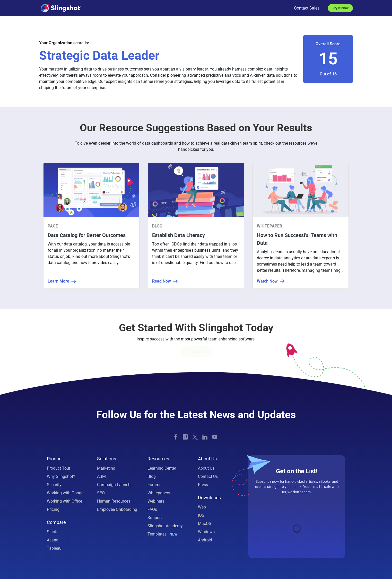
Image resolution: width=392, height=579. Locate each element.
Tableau (54, 548)
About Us (206, 468)
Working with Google (66, 493)
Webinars (156, 501)
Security (54, 485)
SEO (101, 493)
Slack (52, 532)
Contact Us (208, 476)
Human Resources (114, 501)
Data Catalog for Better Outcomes (87, 235)
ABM (101, 476)
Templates (162, 534)
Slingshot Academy (165, 526)
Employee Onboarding (117, 509)
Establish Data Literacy (178, 235)
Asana (53, 540)
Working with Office (64, 501)
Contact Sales (307, 8)
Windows (206, 532)
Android (205, 540)
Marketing (106, 468)
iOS (201, 515)
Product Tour (59, 468)
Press (203, 485)
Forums (154, 485)
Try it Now (196, 352)
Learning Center (162, 468)
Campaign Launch (114, 485)
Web (202, 507)
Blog (152, 476)
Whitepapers (159, 493)
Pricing (53, 509)
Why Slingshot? (61, 476)
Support (155, 518)
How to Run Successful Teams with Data (297, 239)
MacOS (205, 524)
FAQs (152, 509)
